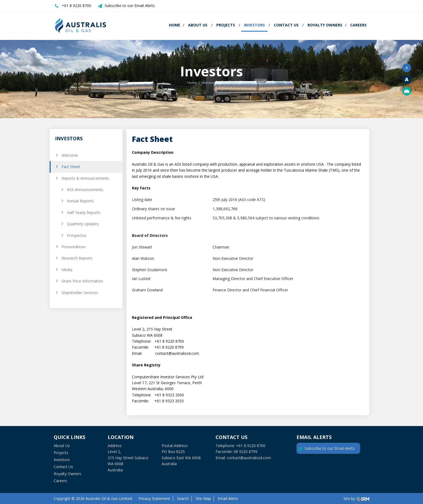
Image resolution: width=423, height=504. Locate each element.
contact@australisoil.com (177, 353)
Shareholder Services (80, 293)
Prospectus (77, 235)
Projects (226, 25)
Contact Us (286, 25)
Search (183, 498)
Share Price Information (82, 281)
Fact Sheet (71, 167)
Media (67, 270)
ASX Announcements (85, 190)
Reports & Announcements (85, 178)
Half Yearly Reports (84, 212)
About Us (198, 25)
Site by (356, 498)
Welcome (70, 155)
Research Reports (77, 258)
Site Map (203, 498)
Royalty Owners (325, 25)
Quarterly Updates (83, 224)
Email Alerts (228, 498)
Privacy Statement (154, 498)
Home (175, 25)
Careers (358, 25)
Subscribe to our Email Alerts (130, 6)
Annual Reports (80, 201)
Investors (254, 25)
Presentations (74, 247)
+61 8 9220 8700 (76, 6)
